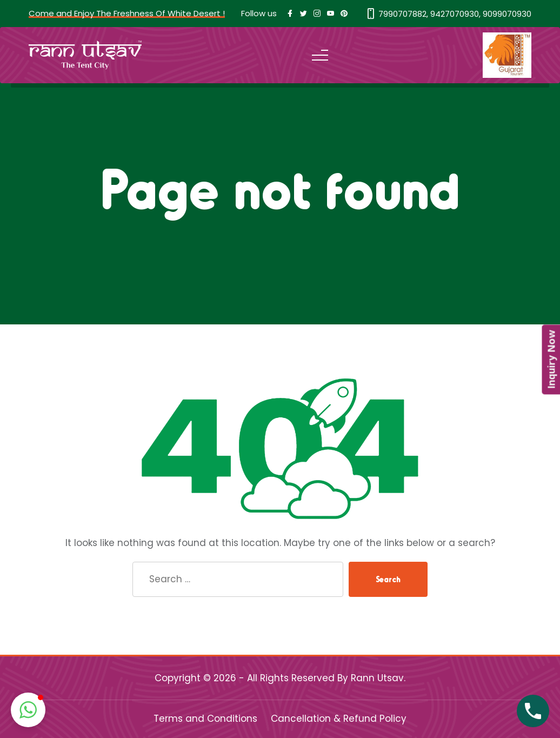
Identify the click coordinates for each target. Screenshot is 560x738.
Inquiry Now (551, 360)
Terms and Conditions (205, 719)
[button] (28, 710)
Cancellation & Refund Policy (339, 719)
